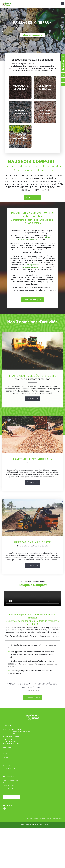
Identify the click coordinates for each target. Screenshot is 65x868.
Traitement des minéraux (11, 783)
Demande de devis (63, 63)
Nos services (7, 763)
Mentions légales (58, 819)
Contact (6, 771)
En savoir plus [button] (32, 448)
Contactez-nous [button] (32, 198)
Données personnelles (40, 819)
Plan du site (29, 819)
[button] (33, 717)
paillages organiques (30, 267)
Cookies (49, 819)
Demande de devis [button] (32, 757)
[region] (20, 87)
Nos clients (6, 766)
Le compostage (8, 788)
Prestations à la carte (10, 786)
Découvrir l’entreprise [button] (32, 300)
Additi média (45, 825)
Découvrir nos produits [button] (33, 35)
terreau (37, 263)
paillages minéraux (34, 265)
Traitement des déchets (11, 780)
